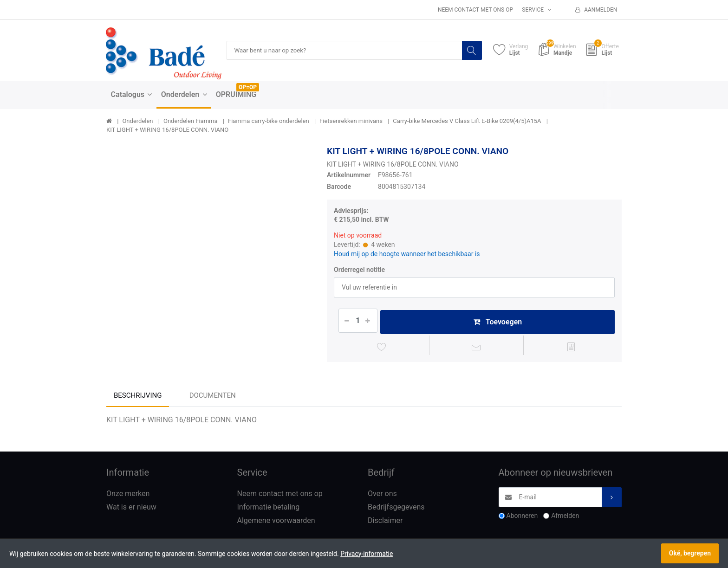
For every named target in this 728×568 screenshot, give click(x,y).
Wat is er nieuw (131, 509)
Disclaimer (385, 522)
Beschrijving (138, 398)
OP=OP (248, 88)
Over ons (382, 495)
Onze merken (128, 495)
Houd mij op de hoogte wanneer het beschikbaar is (407, 254)
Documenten (213, 398)
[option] (210, 249)
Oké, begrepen (690, 553)
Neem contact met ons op (475, 10)
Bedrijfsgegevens (396, 509)
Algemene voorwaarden (276, 522)
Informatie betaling (269, 509)
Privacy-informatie (367, 554)
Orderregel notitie (359, 270)
